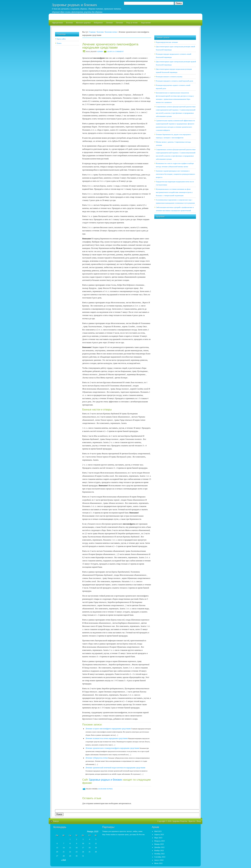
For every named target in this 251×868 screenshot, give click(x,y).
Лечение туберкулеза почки (97, 758)
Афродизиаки (57, 23)
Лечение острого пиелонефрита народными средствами (108, 729)
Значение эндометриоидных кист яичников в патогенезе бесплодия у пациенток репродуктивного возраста (175, 174)
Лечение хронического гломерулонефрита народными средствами (112, 748)
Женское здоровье (83, 23)
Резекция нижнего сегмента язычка (169, 77)
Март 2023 (158, 838)
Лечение (109, 23)
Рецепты (184, 821)
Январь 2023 (159, 844)
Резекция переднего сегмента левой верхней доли (174, 81)
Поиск (59, 43)
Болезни (69, 23)
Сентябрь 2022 (160, 857)
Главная (92, 32)
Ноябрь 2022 (159, 850)
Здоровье (176, 821)
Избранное (98, 23)
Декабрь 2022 (159, 847)
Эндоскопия (146, 23)
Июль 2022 (158, 863)
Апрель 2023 (159, 834)
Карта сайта (61, 39)
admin (100, 51)
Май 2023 (158, 831)
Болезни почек (111, 32)
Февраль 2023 (160, 841)
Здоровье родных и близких (74, 5)
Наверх (56, 821)
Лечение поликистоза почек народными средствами (107, 738)
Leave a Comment (115, 51)
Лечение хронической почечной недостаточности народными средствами (115, 768)
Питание (119, 23)
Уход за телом (132, 23)
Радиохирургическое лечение (167, 42)
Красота (192, 821)
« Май (63, 860)
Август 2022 (159, 860)
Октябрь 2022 (159, 854)
